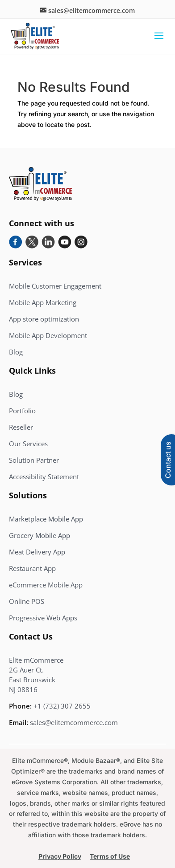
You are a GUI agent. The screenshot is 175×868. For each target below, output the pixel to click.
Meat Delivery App (37, 552)
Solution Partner (34, 460)
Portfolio (22, 411)
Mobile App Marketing (43, 302)
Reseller (21, 427)
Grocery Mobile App (40, 535)
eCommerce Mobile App (46, 585)
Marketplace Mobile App (46, 519)
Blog (16, 352)
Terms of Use (110, 856)
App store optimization (44, 319)
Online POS (27, 601)
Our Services (28, 444)
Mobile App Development (48, 335)
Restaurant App (32, 568)
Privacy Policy (60, 856)
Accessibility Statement (44, 477)
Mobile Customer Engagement (55, 286)
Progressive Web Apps (43, 618)
